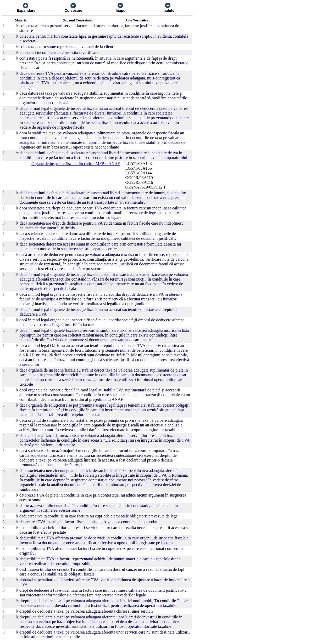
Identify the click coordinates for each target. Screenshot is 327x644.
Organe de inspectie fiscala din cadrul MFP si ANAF (76, 164)
